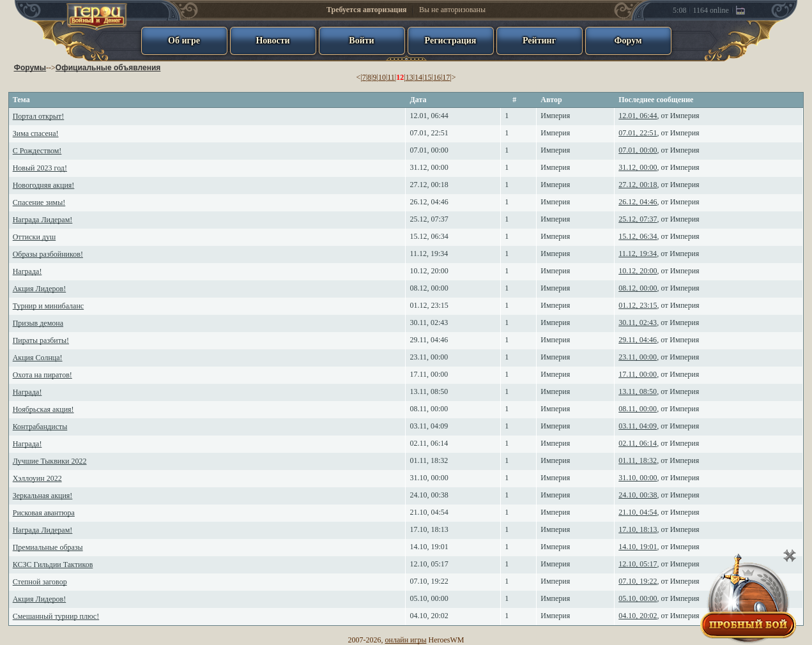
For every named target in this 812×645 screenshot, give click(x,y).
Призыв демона (38, 323)
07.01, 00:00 (429, 150)
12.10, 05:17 (429, 564)
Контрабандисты (40, 427)
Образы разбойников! (48, 254)
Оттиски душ (34, 237)
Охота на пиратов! (42, 375)
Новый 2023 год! (40, 168)
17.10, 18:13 (429, 529)
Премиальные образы (48, 547)
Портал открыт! (39, 116)
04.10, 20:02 (429, 616)
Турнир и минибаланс (48, 306)
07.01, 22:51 (429, 133)
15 (427, 77)
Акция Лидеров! (40, 289)
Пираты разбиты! (41, 340)
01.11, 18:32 (429, 460)
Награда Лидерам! (43, 220)
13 (410, 77)
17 (446, 77)
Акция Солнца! (38, 358)
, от (659, 116)
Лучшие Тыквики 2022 (50, 461)
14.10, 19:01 (429, 547)
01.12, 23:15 (429, 305)
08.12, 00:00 (429, 288)
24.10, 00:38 (429, 495)
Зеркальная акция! (43, 496)
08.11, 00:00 (429, 409)
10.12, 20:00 (429, 271)
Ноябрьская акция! (43, 409)
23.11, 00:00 (429, 357)
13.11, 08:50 (429, 391)
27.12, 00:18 (429, 185)
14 (418, 77)
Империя (555, 116)
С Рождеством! (37, 151)
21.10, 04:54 (429, 512)
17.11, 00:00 (429, 374)
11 (391, 77)
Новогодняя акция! (44, 185)
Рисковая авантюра (44, 513)
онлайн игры (406, 640)
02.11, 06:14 (429, 443)
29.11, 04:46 (429, 340)
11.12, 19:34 (429, 254)
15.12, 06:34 (429, 236)
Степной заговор (40, 582)
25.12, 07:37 (429, 219)
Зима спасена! (36, 133)
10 (382, 77)
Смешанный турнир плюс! (56, 616)
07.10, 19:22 (429, 581)
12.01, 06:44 (429, 116)
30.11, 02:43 (429, 322)
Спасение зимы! (39, 202)
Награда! (27, 271)
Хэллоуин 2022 (37, 478)
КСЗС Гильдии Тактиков (53, 565)
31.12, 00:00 (429, 167)
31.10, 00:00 (429, 478)
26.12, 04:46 (429, 202)
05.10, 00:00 (429, 598)
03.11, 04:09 (429, 426)
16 (437, 77)
